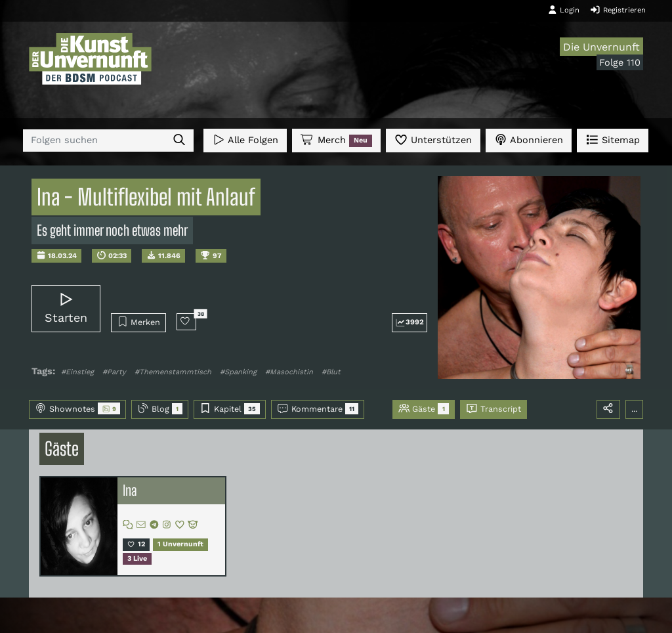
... (634, 409)
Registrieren (618, 10)
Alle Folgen (245, 140)
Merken (139, 322)
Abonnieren (529, 140)
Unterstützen (433, 140)
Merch (336, 141)
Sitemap (613, 140)
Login (564, 10)
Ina (130, 491)
